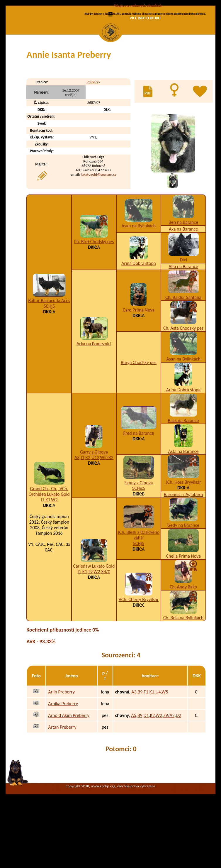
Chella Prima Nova (183, 605)
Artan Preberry (62, 775)
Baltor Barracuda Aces (49, 349)
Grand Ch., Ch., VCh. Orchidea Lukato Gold (49, 540)
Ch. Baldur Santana (183, 346)
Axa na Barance (183, 278)
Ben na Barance (183, 271)
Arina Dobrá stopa (138, 312)
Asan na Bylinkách (139, 274)
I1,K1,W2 (49, 548)
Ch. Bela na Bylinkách (183, 666)
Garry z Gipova (94, 501)
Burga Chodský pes (139, 411)
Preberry (93, 130)
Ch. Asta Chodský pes (183, 377)
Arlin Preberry (61, 740)
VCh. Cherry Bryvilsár (139, 648)
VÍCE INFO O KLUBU (145, 18)
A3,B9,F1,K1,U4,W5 (150, 740)
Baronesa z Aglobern (183, 543)
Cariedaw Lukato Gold (94, 615)
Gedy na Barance (183, 574)
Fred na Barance (139, 482)
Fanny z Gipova (138, 531)
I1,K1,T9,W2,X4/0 (94, 620)
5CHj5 (49, 355)
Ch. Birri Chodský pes (94, 290)
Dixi (183, 308)
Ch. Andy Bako (183, 636)
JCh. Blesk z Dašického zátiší (139, 584)
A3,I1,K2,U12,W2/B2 (94, 506)
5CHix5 (138, 537)
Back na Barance (183, 469)
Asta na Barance (183, 500)
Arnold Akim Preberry (69, 764)
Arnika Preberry (63, 752)
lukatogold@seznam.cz (99, 223)
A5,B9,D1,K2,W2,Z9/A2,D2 (156, 764)
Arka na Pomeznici (94, 392)
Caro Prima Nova (139, 359)
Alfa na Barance (183, 315)
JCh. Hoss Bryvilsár (183, 531)
